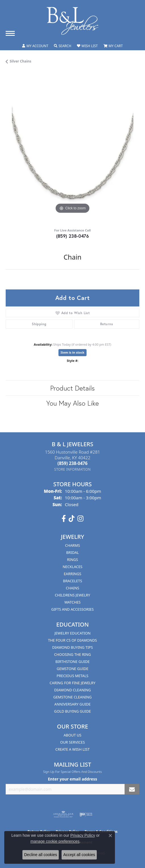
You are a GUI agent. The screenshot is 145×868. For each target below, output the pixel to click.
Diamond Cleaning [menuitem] (72, 690)
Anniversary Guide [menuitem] (73, 704)
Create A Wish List (72, 749)
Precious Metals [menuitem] (73, 676)
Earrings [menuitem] (73, 574)
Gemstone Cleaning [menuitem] (72, 697)
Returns (107, 324)
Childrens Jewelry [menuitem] (72, 595)
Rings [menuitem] (72, 560)
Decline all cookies (41, 855)
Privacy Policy (83, 835)
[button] (35, 46)
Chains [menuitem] (72, 588)
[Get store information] (72, 469)
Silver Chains (20, 61)
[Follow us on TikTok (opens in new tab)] (72, 519)
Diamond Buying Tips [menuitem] (73, 647)
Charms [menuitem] (72, 545)
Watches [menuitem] (72, 602)
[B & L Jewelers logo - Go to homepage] (73, 21)
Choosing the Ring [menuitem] (73, 654)
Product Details (72, 388)
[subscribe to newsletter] (132, 789)
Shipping (39, 324)
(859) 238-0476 (73, 236)
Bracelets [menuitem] (72, 581)
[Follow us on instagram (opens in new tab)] (80, 519)
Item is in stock (73, 352)
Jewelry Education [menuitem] (72, 633)
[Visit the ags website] (63, 814)
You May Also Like (72, 403)
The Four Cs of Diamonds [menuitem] (72, 640)
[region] (72, 148)
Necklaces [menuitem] (73, 567)
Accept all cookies (79, 855)
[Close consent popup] (110, 836)
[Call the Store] (73, 463)
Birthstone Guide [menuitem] (72, 662)
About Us (72, 735)
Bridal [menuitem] (72, 552)
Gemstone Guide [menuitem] (73, 669)
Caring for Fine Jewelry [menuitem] (73, 683)
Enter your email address (73, 779)
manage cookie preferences (55, 841)
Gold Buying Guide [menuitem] (73, 711)
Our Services (72, 742)
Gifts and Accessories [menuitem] (73, 609)
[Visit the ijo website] (86, 814)
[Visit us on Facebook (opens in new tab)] (64, 519)
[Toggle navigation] (10, 33)
